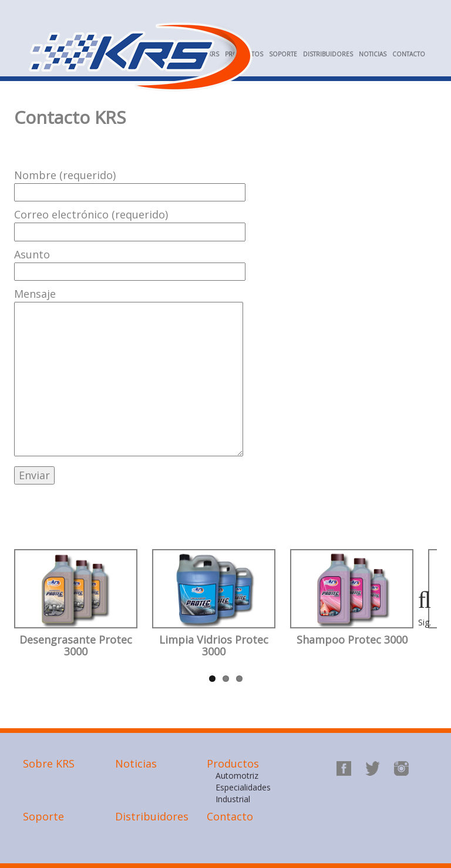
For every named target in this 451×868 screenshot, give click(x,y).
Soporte (283, 54)
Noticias (373, 54)
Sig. (425, 622)
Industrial (233, 799)
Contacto (409, 54)
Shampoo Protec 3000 (352, 640)
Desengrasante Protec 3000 (76, 646)
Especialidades (243, 787)
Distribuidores (328, 54)
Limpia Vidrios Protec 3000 (214, 646)
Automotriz (237, 776)
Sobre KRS (49, 763)
